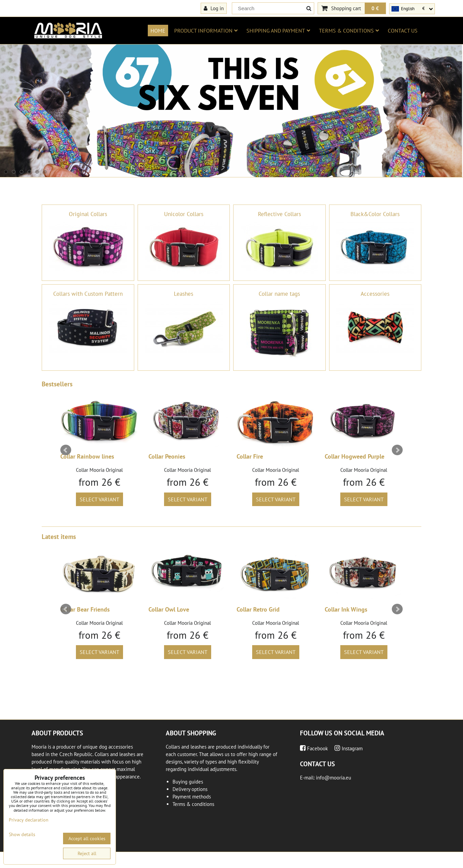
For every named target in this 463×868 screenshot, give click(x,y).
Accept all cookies (87, 838)
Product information (206, 31)
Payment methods (192, 797)
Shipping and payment (278, 31)
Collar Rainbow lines (87, 456)
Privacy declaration (29, 820)
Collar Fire (250, 456)
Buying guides (188, 782)
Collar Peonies (167, 456)
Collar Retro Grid (258, 609)
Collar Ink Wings (346, 609)
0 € (375, 8)
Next (397, 450)
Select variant (99, 499)
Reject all (87, 853)
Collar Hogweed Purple (355, 456)
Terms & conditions (349, 31)
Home (158, 31)
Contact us (403, 31)
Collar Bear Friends (85, 609)
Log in (214, 8)
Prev (66, 450)
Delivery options (190, 789)
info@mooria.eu (334, 778)
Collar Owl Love (169, 609)
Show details (22, 835)
